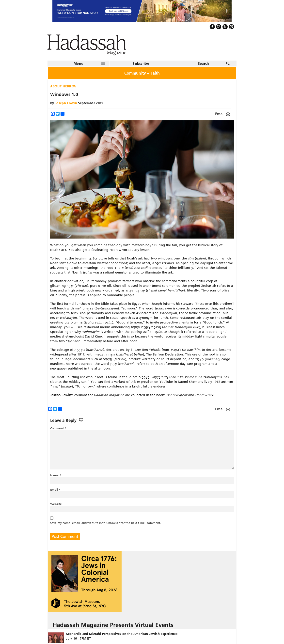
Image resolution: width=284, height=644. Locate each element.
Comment (58, 428)
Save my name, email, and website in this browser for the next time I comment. (106, 523)
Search (204, 64)
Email (223, 114)
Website (56, 504)
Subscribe (141, 64)
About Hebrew (63, 86)
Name (56, 475)
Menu (79, 64)
